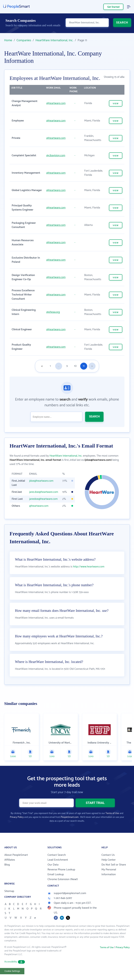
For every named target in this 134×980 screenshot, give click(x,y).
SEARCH (122, 24)
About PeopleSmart (16, 855)
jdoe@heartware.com (41, 481)
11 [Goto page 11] (84, 366)
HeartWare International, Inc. (54, 40)
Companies (24, 40)
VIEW (116, 104)
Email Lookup (56, 875)
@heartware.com (56, 103)
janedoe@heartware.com (43, 499)
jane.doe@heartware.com (44, 492)
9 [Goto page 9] (67, 366)
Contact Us (108, 855)
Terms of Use (112, 814)
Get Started (113, 7)
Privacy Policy (17, 818)
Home (8, 40)
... (59, 366)
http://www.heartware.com (89, 567)
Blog (7, 865)
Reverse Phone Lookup (61, 870)
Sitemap (9, 892)
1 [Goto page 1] (50, 366)
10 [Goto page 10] (75, 366)
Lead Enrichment (58, 860)
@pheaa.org (53, 312)
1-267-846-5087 (60, 898)
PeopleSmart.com (70, 818)
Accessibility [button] (15, 962)
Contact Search (57, 855)
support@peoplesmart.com (67, 894)
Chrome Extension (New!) (63, 880)
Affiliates (10, 860)
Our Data (53, 865)
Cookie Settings (12, 971)
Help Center (109, 860)
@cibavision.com (56, 155)
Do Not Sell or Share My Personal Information (114, 870)
